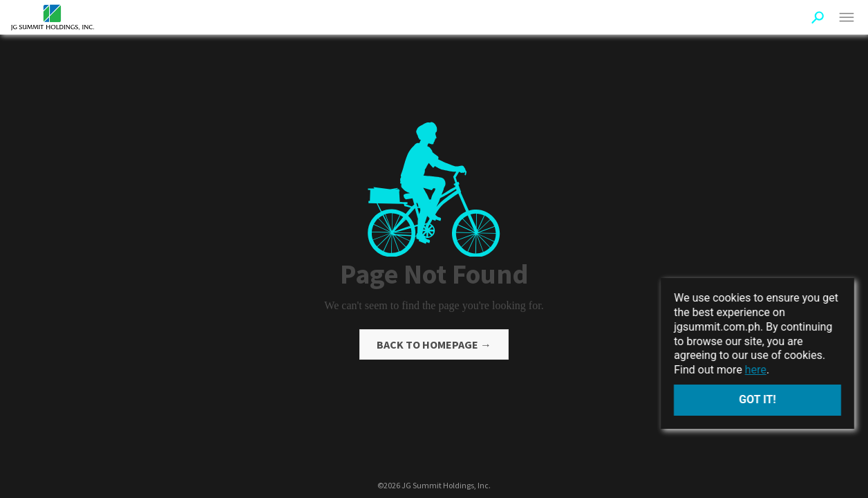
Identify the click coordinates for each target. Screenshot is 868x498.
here (756, 370)
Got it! (757, 399)
